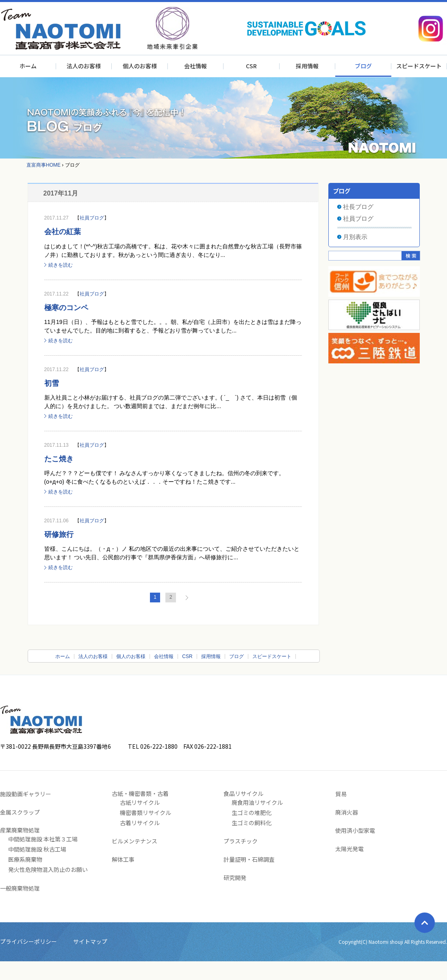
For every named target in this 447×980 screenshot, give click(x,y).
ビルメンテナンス (135, 841)
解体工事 (123, 859)
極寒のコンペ (66, 308)
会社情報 (195, 66)
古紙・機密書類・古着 (140, 793)
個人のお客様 (140, 66)
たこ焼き (59, 459)
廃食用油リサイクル (257, 802)
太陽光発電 (349, 849)
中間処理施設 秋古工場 (37, 849)
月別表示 (355, 237)
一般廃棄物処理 (20, 888)
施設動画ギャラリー (26, 794)
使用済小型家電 (355, 830)
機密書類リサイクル (145, 813)
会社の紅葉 (63, 232)
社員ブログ (92, 218)
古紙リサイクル (140, 802)
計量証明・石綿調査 (249, 859)
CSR (251, 66)
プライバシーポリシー (28, 941)
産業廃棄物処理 (20, 830)
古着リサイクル (140, 823)
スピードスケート (419, 66)
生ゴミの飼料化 (252, 823)
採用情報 (307, 66)
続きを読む (61, 265)
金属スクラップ (20, 812)
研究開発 (235, 878)
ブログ (363, 66)
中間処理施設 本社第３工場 (43, 839)
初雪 (52, 383)
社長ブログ (358, 207)
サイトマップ (90, 941)
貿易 (341, 794)
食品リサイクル (243, 793)
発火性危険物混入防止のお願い (48, 869)
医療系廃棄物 (25, 859)
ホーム (28, 66)
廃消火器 (347, 812)
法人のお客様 (84, 66)
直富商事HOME (43, 165)
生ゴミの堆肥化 (252, 813)
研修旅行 (59, 535)
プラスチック (241, 841)
